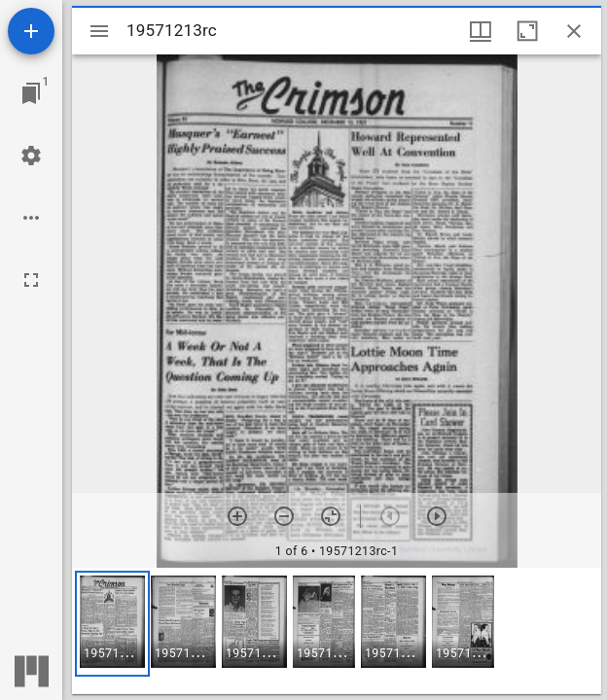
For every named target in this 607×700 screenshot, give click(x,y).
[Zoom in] (237, 516)
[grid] (337, 631)
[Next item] (437, 516)
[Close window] (574, 31)
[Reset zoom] (331, 516)
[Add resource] (31, 31)
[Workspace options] (31, 218)
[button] (112, 624)
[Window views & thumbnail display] (481, 31)
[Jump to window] (31, 93)
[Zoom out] (284, 516)
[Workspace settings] (31, 156)
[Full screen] (31, 280)
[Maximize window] (527, 31)
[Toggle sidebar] (99, 31)
